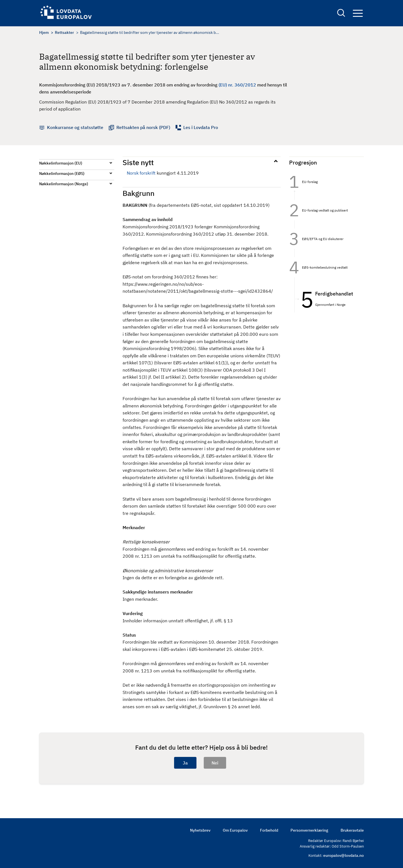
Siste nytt (138, 162)
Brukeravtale (352, 830)
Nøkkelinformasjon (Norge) (64, 184)
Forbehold (269, 830)
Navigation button (358, 13)
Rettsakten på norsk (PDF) (143, 127)
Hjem (44, 32)
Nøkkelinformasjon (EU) (61, 163)
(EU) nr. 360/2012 (237, 85)
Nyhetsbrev (200, 830)
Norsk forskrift (141, 173)
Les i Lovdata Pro (201, 127)
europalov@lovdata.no (344, 855)
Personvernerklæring (309, 830)
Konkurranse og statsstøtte (75, 127)
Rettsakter (64, 32)
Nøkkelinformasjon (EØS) (62, 173)
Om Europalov (235, 830)
